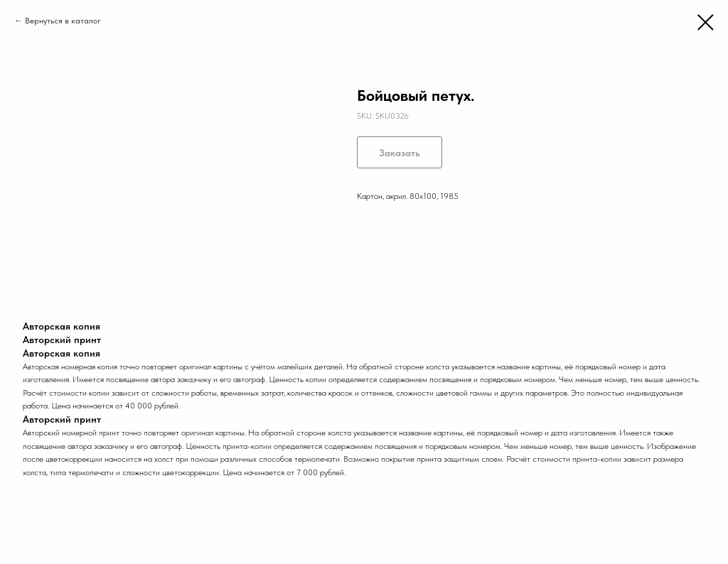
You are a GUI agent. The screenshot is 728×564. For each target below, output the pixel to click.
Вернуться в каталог (63, 21)
